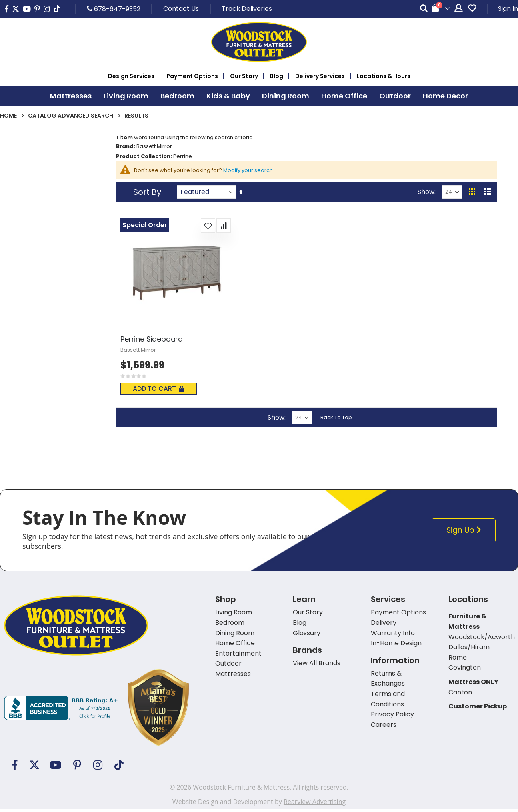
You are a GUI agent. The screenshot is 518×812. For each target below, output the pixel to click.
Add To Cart (161, 392)
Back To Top (337, 420)
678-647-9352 (114, 9)
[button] (209, 228)
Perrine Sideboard (154, 342)
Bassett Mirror (141, 353)
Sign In (508, 9)
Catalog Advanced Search (71, 116)
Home (8, 116)
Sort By (149, 194)
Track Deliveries (247, 9)
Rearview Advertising (315, 805)
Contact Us (181, 9)
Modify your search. (260, 172)
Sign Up (465, 533)
